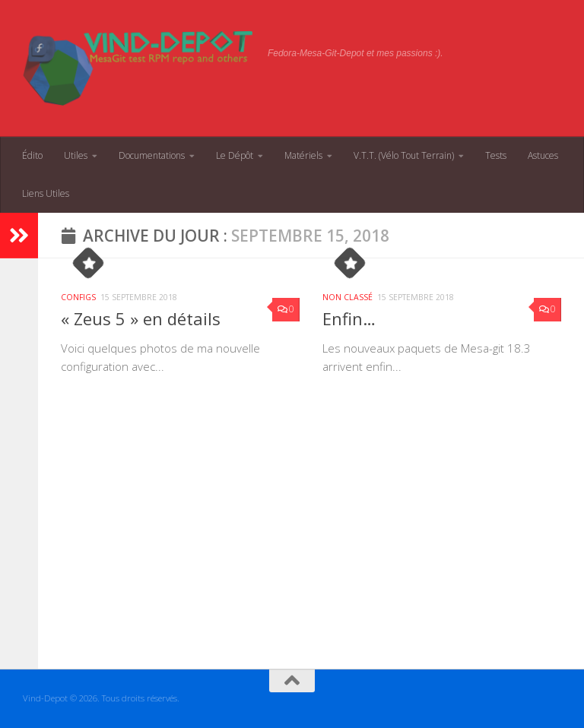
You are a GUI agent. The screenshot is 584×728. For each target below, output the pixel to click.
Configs (78, 297)
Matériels (303, 155)
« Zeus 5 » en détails (141, 318)
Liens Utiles (46, 193)
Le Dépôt (235, 155)
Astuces (543, 155)
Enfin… (349, 318)
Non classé (348, 297)
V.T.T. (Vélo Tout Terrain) (404, 155)
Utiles (76, 155)
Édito (32, 155)
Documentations (152, 155)
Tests (496, 155)
